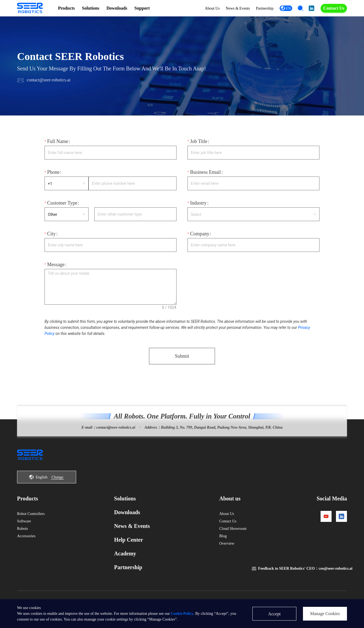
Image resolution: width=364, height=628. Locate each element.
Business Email (205, 176)
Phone (53, 176)
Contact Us (334, 8)
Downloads (117, 8)
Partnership (260, 8)
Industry (198, 207)
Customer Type (62, 207)
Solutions (91, 8)
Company (200, 238)
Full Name (58, 145)
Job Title (199, 145)
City (51, 238)
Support (142, 8)
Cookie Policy (182, 614)
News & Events (233, 8)
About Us (208, 8)
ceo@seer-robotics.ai (336, 579)
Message (56, 268)
